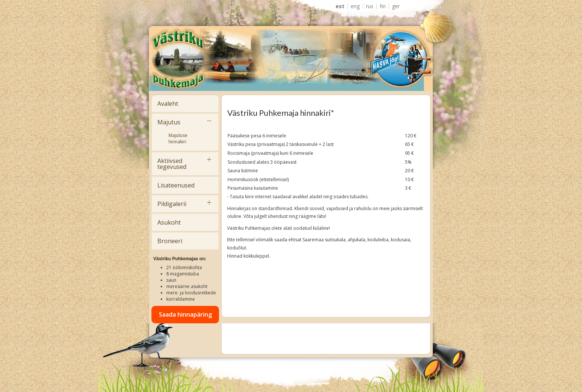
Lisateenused (176, 185)
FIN (383, 6)
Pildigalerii (172, 204)
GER (396, 6)
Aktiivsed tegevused (172, 164)
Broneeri (170, 241)
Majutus (169, 122)
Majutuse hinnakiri (178, 138)
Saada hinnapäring (185, 314)
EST (340, 6)
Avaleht (168, 104)
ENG (355, 6)
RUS (370, 6)
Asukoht (169, 222)
